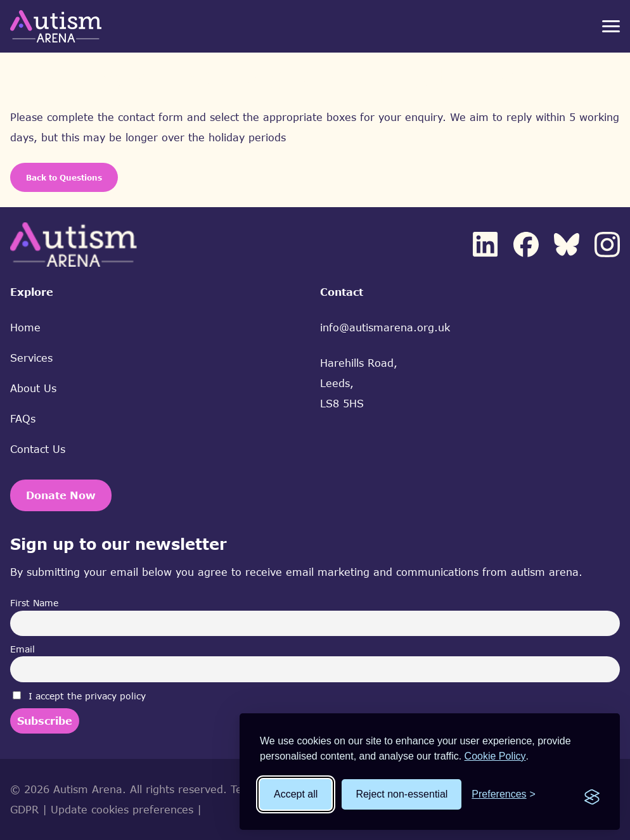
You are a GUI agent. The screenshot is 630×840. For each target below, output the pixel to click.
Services (31, 358)
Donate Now (61, 495)
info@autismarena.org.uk (385, 328)
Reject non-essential (402, 794)
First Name (34, 603)
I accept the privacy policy (79, 696)
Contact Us (38, 449)
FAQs (23, 419)
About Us (33, 388)
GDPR (24, 810)
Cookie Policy (495, 756)
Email (22, 649)
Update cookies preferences (122, 810)
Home (25, 328)
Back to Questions (64, 177)
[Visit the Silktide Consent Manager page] (592, 794)
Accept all (296, 794)
